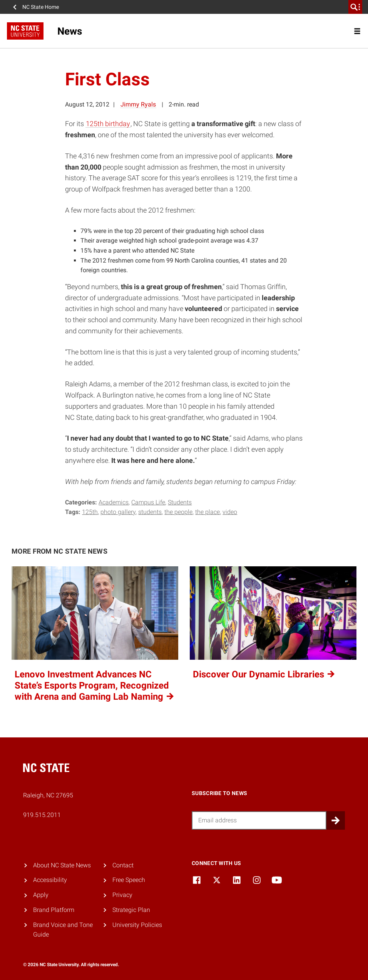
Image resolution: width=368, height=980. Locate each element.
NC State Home (41, 7)
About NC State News (62, 865)
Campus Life (148, 502)
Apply (41, 895)
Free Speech (129, 880)
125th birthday (108, 124)
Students (180, 502)
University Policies (137, 925)
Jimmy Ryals (138, 104)
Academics (114, 502)
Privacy (122, 895)
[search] (355, 7)
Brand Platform (54, 910)
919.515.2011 (42, 815)
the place (207, 512)
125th (90, 512)
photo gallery (118, 512)
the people (178, 512)
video (230, 512)
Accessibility (50, 880)
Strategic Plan (131, 910)
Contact (123, 865)
